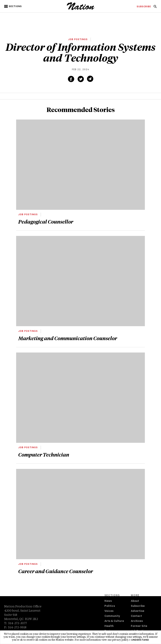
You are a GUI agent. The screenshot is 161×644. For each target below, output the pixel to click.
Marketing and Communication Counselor (68, 338)
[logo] (81, 9)
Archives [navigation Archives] (137, 621)
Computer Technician (44, 454)
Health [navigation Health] (109, 626)
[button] (13, 6)
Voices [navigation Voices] (109, 611)
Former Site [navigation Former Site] (139, 626)
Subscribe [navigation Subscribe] (138, 606)
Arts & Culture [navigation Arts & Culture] (114, 621)
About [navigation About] (135, 601)
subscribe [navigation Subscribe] (144, 7)
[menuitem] (144, 7)
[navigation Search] (155, 8)
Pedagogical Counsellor (46, 221)
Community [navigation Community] (112, 616)
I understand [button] (139, 640)
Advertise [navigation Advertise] (138, 611)
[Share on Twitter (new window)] (81, 79)
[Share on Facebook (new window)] (71, 79)
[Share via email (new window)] (90, 79)
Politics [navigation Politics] (110, 606)
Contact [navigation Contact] (136, 616)
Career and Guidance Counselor (56, 571)
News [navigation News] (108, 601)
